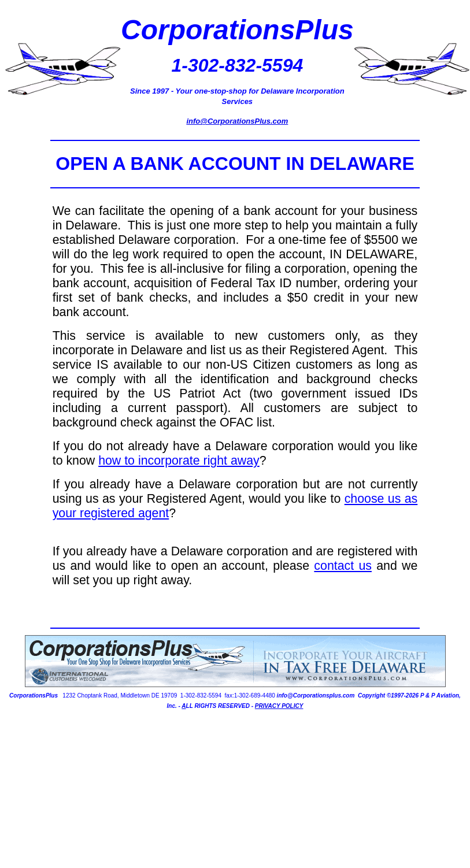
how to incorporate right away (179, 461)
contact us (343, 566)
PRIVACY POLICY (279, 706)
